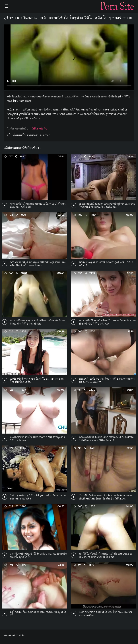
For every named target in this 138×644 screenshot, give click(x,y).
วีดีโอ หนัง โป (39, 129)
